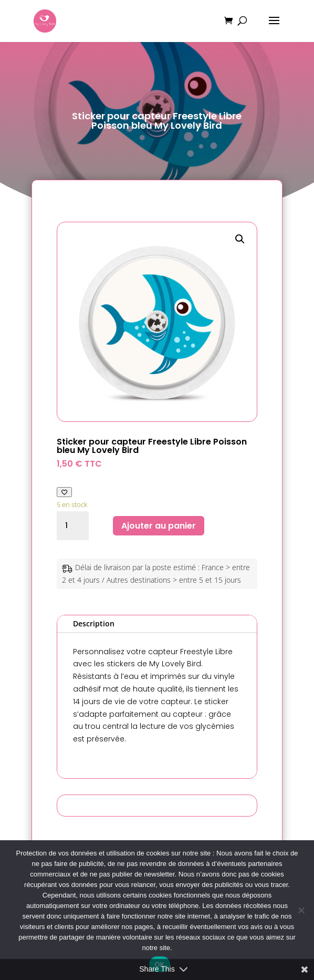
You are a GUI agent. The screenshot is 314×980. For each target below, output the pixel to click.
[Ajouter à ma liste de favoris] (64, 492)
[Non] (301, 910)
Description (94, 623)
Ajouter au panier (159, 526)
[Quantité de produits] (72, 526)
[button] (240, 239)
